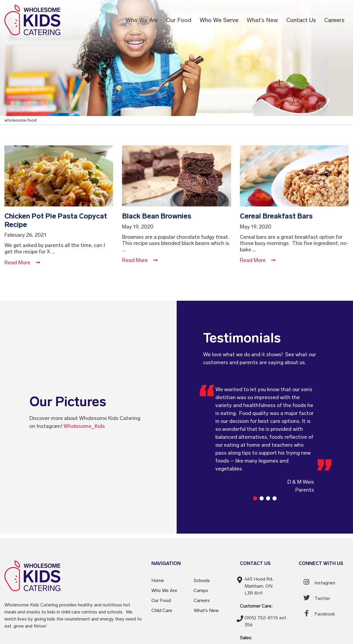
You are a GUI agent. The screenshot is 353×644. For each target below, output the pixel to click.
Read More (22, 263)
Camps (201, 590)
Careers (334, 20)
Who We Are (142, 20)
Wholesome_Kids (84, 426)
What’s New (262, 20)
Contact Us (301, 20)
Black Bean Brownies (157, 216)
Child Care (162, 610)
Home (158, 580)
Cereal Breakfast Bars (276, 216)
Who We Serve (219, 20)
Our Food (179, 20)
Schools (202, 580)
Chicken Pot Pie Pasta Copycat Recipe (56, 220)
